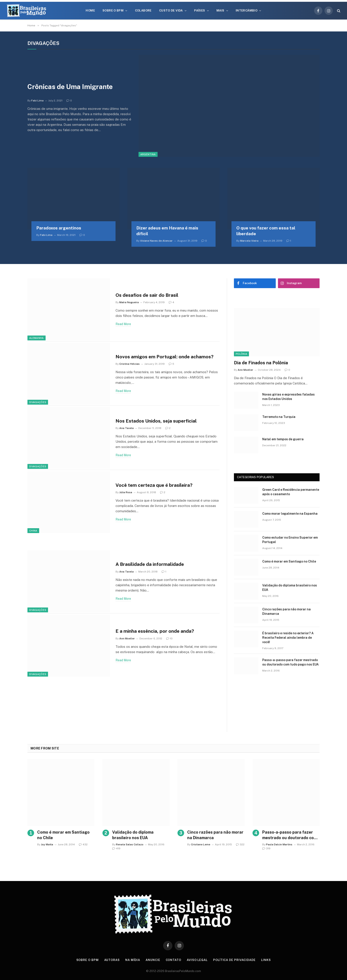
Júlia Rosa (126, 492)
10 (169, 638)
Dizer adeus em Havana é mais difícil (167, 231)
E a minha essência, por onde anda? (155, 631)
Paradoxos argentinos (59, 228)
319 (266, 848)
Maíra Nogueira (129, 302)
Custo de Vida (171, 11)
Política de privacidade (234, 960)
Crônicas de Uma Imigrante (70, 87)
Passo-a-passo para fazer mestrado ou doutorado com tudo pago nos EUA (290, 662)
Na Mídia (133, 960)
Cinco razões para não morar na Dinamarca (286, 611)
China (33, 531)
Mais (220, 11)
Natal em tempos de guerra (283, 439)
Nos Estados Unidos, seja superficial (156, 421)
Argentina (148, 154)
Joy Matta (47, 844)
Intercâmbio (247, 11)
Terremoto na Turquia (279, 417)
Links (266, 960)
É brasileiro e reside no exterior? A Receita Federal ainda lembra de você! (288, 638)
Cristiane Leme (201, 844)
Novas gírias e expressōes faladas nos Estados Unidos (288, 397)
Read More (123, 324)
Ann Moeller (127, 638)
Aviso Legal (197, 960)
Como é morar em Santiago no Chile (289, 561)
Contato (173, 960)
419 (116, 848)
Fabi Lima (37, 101)
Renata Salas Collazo (130, 844)
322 (240, 844)
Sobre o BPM (113, 11)
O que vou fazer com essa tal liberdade (266, 231)
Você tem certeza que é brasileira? (154, 485)
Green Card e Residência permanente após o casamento (291, 492)
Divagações (38, 402)
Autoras (112, 960)
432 (83, 844)
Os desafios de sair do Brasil (147, 295)
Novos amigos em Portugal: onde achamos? (165, 357)
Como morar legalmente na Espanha (290, 514)
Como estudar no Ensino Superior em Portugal (290, 540)
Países (200, 11)
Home (90, 11)
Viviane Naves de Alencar (156, 241)
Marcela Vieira (249, 241)
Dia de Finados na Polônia (261, 363)
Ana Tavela (126, 428)
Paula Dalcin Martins (279, 844)
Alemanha (37, 338)
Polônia (241, 354)
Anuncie (153, 960)
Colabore (143, 11)
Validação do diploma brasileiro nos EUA (290, 588)
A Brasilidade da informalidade (150, 564)
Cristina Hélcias (129, 364)
